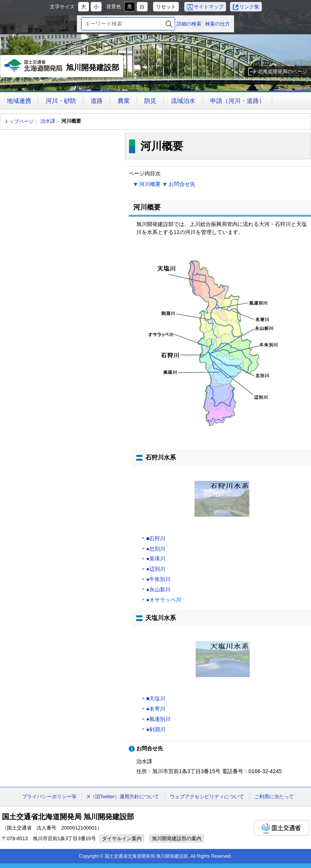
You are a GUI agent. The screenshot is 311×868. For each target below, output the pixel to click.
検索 (169, 24)
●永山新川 (158, 589)
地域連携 (19, 101)
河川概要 (150, 184)
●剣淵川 (156, 729)
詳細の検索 (189, 24)
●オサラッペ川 (164, 600)
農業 (124, 101)
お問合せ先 (182, 184)
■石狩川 (156, 538)
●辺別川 (156, 569)
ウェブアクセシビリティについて (207, 797)
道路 (97, 101)
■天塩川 (156, 698)
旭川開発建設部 (62, 68)
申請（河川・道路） (238, 101)
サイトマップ (209, 7)
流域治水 (183, 101)
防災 (150, 101)
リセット (166, 7)
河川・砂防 (61, 101)
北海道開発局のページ (282, 71)
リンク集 (249, 7)
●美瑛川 (156, 559)
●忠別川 (156, 549)
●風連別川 (158, 719)
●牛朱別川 (158, 579)
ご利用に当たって (274, 797)
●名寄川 (156, 709)
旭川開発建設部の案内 (177, 838)
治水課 (48, 121)
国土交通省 (281, 828)
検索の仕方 (218, 24)
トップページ (19, 121)
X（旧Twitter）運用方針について (123, 797)
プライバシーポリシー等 (49, 797)
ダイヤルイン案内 (122, 838)
